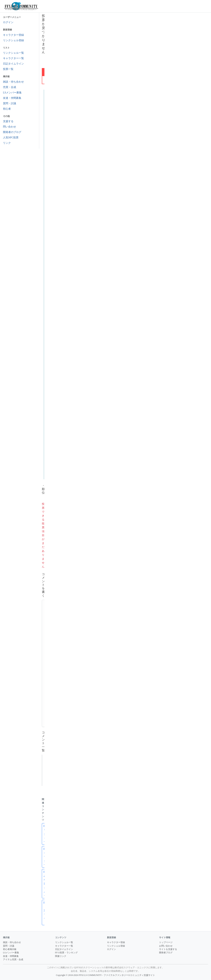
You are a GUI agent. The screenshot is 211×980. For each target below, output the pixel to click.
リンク (7, 143)
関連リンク (61, 956)
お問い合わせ (166, 946)
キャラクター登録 (13, 35)
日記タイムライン (13, 64)
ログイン (8, 22)
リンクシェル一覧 (13, 53)
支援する (8, 121)
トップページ (166, 942)
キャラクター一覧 (13, 58)
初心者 (7, 109)
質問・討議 (10, 103)
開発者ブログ (166, 953)
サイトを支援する (168, 949)
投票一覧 (8, 69)
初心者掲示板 (10, 949)
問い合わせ (10, 127)
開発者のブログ (12, 132)
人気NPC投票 (11, 138)
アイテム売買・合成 (13, 959)
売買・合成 (10, 87)
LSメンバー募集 (12, 93)
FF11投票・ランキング (66, 953)
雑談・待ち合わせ (13, 82)
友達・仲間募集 (12, 98)
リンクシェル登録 (13, 40)
